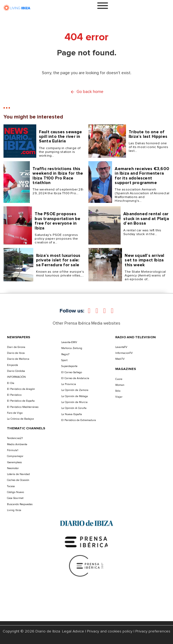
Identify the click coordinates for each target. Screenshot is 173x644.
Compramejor (15, 456)
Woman (120, 385)
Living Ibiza (14, 510)
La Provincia (69, 384)
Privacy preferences (153, 631)
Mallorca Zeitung (72, 348)
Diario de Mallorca (18, 359)
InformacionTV (124, 353)
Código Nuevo (15, 492)
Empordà (12, 365)
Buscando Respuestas (20, 504)
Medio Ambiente (17, 444)
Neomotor (13, 468)
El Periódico (14, 395)
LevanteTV (121, 347)
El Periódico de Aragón (21, 389)
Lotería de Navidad (18, 474)
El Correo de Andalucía (75, 378)
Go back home (87, 92)
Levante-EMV (69, 342)
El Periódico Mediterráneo (23, 407)
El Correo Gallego (72, 372)
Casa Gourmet (15, 498)
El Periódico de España (21, 401)
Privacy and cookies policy (110, 631)
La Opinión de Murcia (74, 402)
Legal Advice (73, 631)
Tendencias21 (15, 438)
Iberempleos (14, 462)
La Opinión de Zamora (75, 390)
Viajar (119, 397)
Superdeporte (69, 366)
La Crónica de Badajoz (20, 419)
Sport (64, 360)
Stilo (118, 391)
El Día (11, 383)
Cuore (119, 379)
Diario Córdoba (16, 371)
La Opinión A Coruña (74, 408)
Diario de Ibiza (16, 353)
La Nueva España (72, 414)
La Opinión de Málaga (75, 396)
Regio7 (65, 354)
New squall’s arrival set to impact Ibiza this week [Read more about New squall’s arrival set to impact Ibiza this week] (144, 260)
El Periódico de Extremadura (79, 420)
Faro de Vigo (15, 413)
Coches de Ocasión (18, 480)
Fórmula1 (13, 450)
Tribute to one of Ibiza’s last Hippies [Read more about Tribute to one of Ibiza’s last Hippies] (148, 134)
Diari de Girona (16, 347)
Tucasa (11, 486)
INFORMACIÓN (16, 377)
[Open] (103, 6)
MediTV (120, 359)
